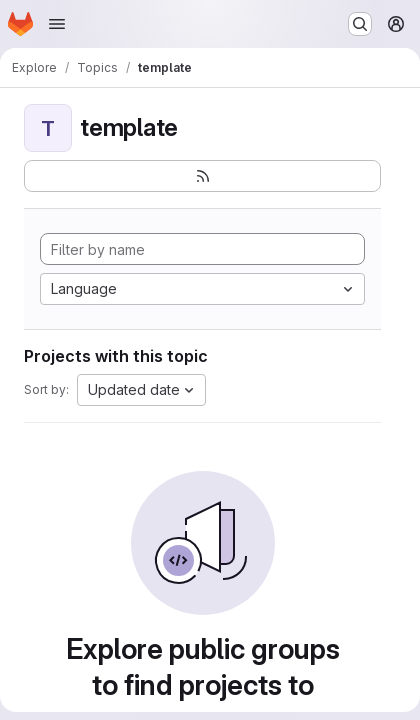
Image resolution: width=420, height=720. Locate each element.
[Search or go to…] (360, 24)
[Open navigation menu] (57, 24)
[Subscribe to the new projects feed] (202, 176)
